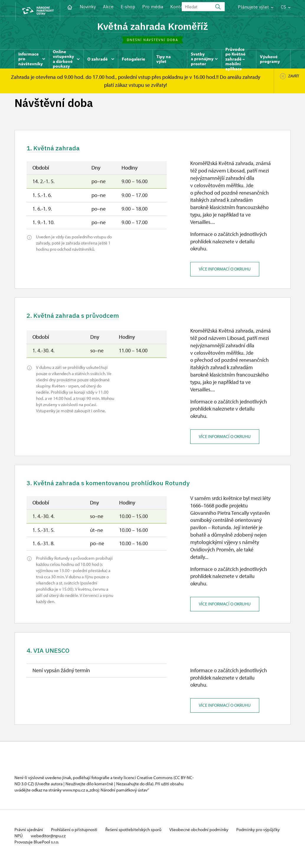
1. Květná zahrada (58, 150)
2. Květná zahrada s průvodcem (81, 319)
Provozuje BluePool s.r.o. (37, 848)
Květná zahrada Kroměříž (152, 27)
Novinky (88, 7)
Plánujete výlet (256, 7)
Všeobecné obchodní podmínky (206, 836)
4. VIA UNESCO (52, 656)
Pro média (153, 7)
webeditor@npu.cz (68, 842)
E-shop (128, 7)
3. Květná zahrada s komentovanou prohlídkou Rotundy (121, 487)
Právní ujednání (29, 836)
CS (286, 7)
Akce (108, 7)
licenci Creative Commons (148, 784)
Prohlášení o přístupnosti (77, 836)
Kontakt (179, 7)
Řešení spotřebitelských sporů (138, 836)
